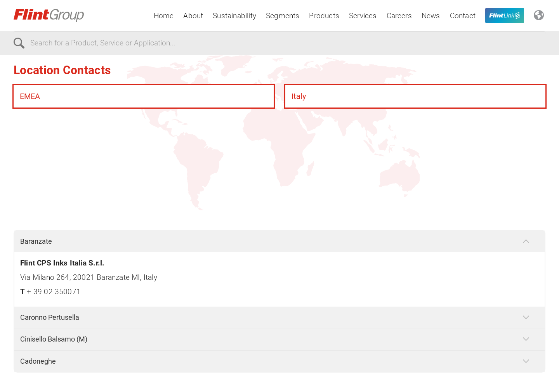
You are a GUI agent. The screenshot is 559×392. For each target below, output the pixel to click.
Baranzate (36, 241)
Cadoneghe (38, 361)
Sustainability (234, 16)
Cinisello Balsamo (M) (54, 339)
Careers (399, 16)
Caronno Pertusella (50, 317)
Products (324, 16)
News (431, 16)
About (193, 16)
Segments (283, 16)
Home (164, 16)
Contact (463, 16)
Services (363, 16)
